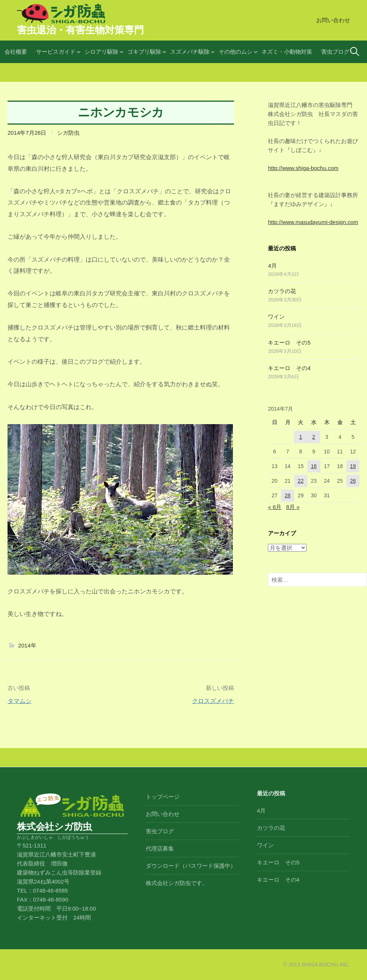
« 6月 (275, 507)
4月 (272, 266)
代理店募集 (160, 848)
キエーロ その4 (289, 368)
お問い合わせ (333, 20)
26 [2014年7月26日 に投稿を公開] (353, 481)
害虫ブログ (335, 52)
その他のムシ (236, 52)
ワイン (276, 317)
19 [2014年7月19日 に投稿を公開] (353, 466)
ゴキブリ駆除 (144, 52)
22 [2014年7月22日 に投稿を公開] (301, 481)
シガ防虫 (68, 133)
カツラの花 (282, 291)
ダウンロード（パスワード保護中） (191, 866)
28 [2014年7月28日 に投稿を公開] (288, 495)
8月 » (293, 507)
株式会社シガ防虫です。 (177, 883)
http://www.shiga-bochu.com (303, 168)
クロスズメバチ (213, 701)
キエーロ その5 (289, 342)
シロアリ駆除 (101, 52)
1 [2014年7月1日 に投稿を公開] (301, 437)
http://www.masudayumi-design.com (313, 222)
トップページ (163, 797)
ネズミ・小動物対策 (287, 52)
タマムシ (20, 701)
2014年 (27, 645)
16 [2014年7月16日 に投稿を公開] (314, 466)
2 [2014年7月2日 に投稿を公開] (314, 437)
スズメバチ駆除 (190, 52)
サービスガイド (56, 52)
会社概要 (16, 52)
